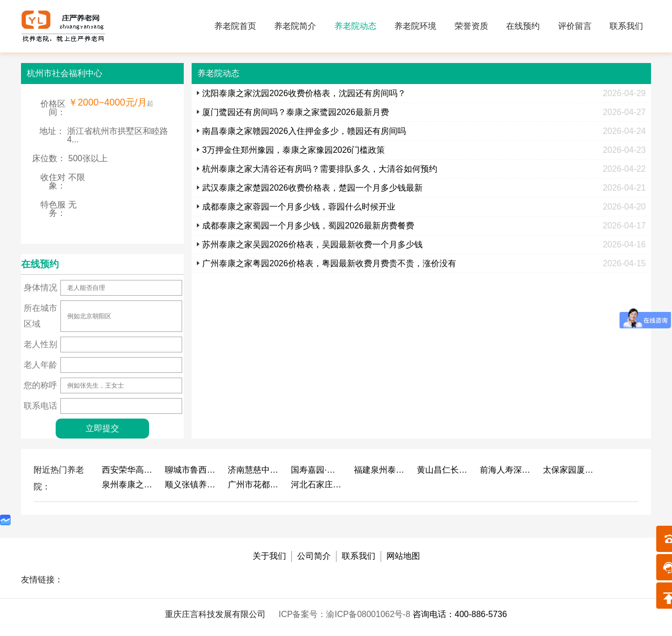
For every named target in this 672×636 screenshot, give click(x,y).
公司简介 (314, 556)
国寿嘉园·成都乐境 (317, 470)
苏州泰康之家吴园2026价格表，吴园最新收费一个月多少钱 (312, 244)
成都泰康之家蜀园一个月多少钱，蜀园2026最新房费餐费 (308, 226)
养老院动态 (355, 26)
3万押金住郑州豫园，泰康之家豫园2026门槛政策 (294, 150)
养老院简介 (295, 26)
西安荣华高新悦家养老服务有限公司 (128, 470)
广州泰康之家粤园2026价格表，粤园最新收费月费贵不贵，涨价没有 (329, 263)
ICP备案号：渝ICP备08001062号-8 (346, 614)
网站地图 (403, 556)
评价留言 (575, 26)
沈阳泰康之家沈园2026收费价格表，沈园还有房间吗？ (304, 93)
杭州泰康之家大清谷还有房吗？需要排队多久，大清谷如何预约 (320, 169)
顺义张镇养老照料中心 (191, 484)
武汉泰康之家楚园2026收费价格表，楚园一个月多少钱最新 (312, 188)
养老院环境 (415, 26)
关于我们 (269, 556)
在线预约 (523, 26)
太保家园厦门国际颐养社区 (569, 470)
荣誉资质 (471, 26)
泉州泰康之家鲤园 (128, 484)
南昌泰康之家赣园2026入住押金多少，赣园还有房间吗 (304, 131)
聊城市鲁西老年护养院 (191, 470)
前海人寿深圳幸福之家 (506, 470)
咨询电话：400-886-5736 (460, 614)
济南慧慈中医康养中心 (254, 470)
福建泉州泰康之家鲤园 (380, 470)
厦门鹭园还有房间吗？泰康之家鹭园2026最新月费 (296, 112)
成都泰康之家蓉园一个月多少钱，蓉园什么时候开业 (299, 207)
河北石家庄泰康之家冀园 (317, 484)
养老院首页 (235, 26)
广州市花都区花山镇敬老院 (254, 484)
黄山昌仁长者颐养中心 (443, 470)
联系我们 (626, 26)
